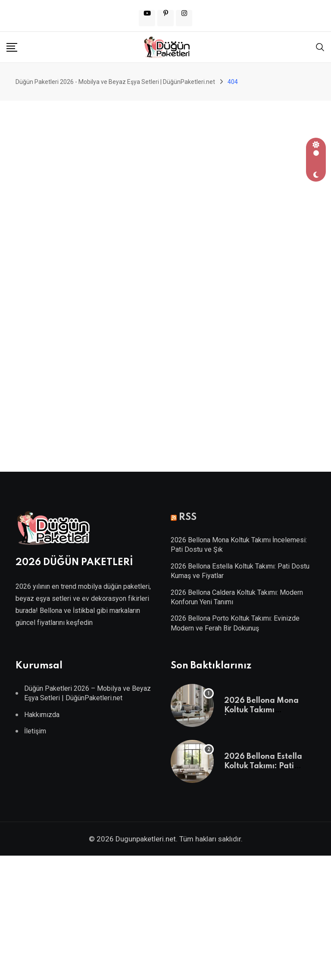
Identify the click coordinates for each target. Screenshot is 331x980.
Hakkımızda (42, 715)
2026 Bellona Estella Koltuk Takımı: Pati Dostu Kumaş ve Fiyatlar (270, 766)
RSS (188, 517)
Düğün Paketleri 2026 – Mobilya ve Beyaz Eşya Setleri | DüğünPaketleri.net (87, 693)
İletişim (35, 731)
